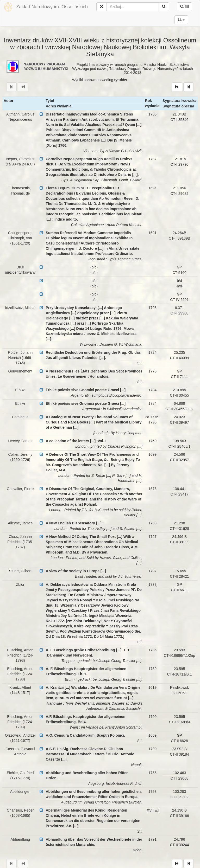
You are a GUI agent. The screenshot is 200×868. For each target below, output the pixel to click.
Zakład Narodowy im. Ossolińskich (52, 7)
